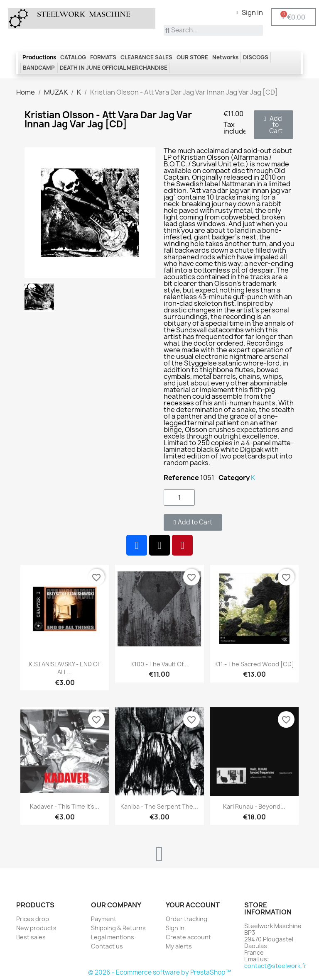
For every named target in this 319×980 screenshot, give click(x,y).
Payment (104, 919)
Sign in (175, 928)
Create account (188, 937)
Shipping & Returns (118, 928)
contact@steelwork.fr (275, 966)
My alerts (179, 946)
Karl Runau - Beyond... (254, 806)
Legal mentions (113, 937)
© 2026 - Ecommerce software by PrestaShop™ (160, 972)
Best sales (31, 937)
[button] (274, 125)
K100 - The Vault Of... (159, 664)
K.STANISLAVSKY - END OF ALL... (65, 668)
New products (36, 928)
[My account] (249, 12)
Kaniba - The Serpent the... (159, 806)
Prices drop (33, 919)
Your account (193, 905)
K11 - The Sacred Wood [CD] (254, 664)
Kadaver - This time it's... (65, 806)
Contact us (107, 946)
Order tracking (186, 919)
